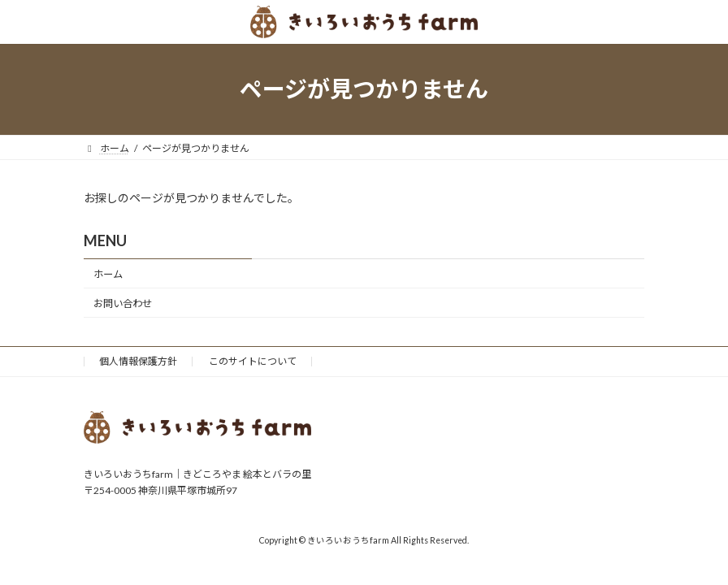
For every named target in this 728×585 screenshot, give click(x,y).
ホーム (108, 274)
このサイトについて (253, 361)
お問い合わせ (123, 303)
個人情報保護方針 (138, 361)
